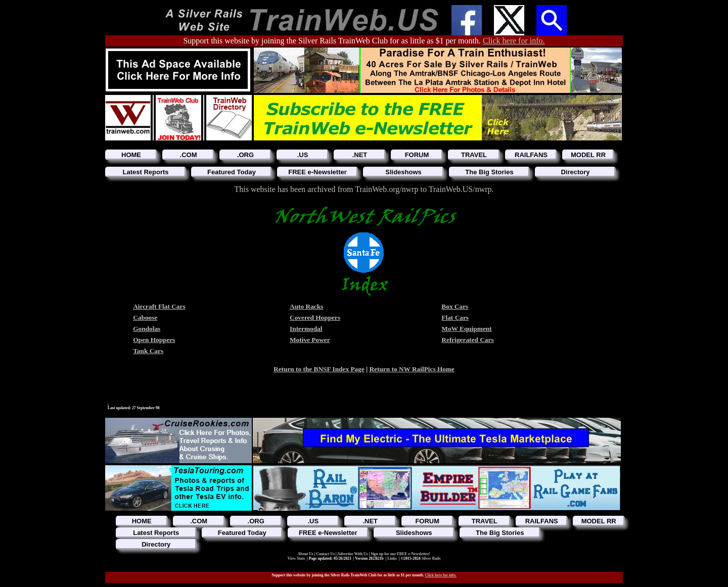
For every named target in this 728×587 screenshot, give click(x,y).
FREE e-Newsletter (317, 172)
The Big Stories (489, 172)
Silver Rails (431, 558)
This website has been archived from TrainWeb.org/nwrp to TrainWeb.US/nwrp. (364, 189)
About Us (306, 554)
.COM (189, 155)
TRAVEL (474, 155)
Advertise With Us (353, 554)
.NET (360, 155)
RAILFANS (531, 155)
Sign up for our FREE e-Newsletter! (400, 554)
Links (392, 558)
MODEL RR (588, 155)
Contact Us (326, 554)
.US (303, 155)
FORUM (417, 155)
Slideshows (403, 172)
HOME (131, 155)
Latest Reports (145, 172)
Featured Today (232, 172)
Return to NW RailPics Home (412, 369)
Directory (575, 172)
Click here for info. (514, 41)
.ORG (245, 155)
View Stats (297, 558)
